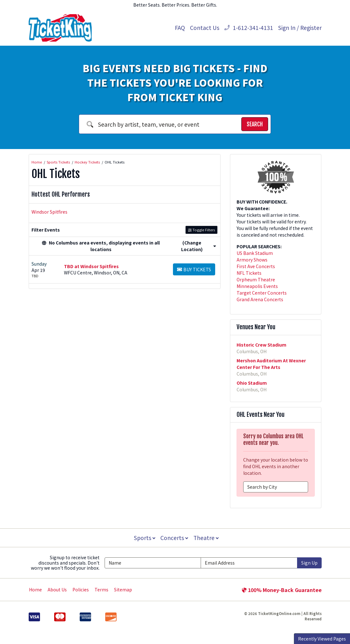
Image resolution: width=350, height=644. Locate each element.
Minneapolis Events (257, 286)
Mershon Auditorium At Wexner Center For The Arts (271, 364)
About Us (57, 589)
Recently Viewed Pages (322, 639)
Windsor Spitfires (49, 212)
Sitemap (123, 589)
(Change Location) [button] (199, 246)
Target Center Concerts (262, 293)
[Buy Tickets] (194, 269)
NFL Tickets (249, 273)
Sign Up (309, 563)
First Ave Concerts (256, 266)
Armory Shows (252, 260)
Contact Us (205, 28)
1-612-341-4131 (249, 28)
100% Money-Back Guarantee (282, 590)
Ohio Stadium (252, 383)
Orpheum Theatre (256, 279)
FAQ (180, 28)
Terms (101, 589)
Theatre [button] (206, 538)
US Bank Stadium (255, 253)
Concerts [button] (175, 538)
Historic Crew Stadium (261, 345)
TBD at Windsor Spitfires (91, 266)
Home (35, 589)
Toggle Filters (201, 230)
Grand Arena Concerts (260, 299)
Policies (81, 589)
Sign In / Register (300, 28)
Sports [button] (144, 538)
